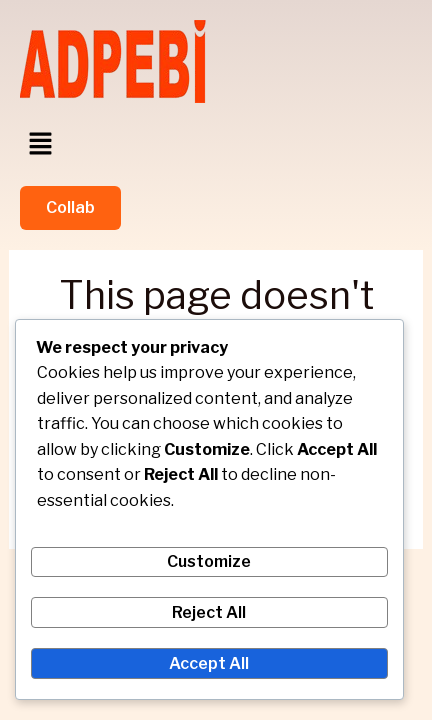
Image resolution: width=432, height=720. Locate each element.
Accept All (209, 663)
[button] (40, 144)
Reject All (209, 612)
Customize (209, 561)
